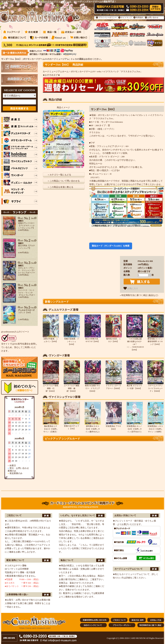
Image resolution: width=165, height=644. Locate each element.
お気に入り (131, 288)
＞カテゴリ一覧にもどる (59, 175)
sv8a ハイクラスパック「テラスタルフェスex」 (120, 71)
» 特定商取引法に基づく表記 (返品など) (139, 295)
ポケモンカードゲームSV (83, 71)
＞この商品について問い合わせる (64, 181)
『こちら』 (84, 545)
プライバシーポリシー (108, 17)
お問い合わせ (153, 17)
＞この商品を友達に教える (60, 187)
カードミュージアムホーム (56, 71)
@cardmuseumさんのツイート (15, 332)
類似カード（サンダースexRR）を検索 (111, 246)
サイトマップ (126, 17)
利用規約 (140, 17)
